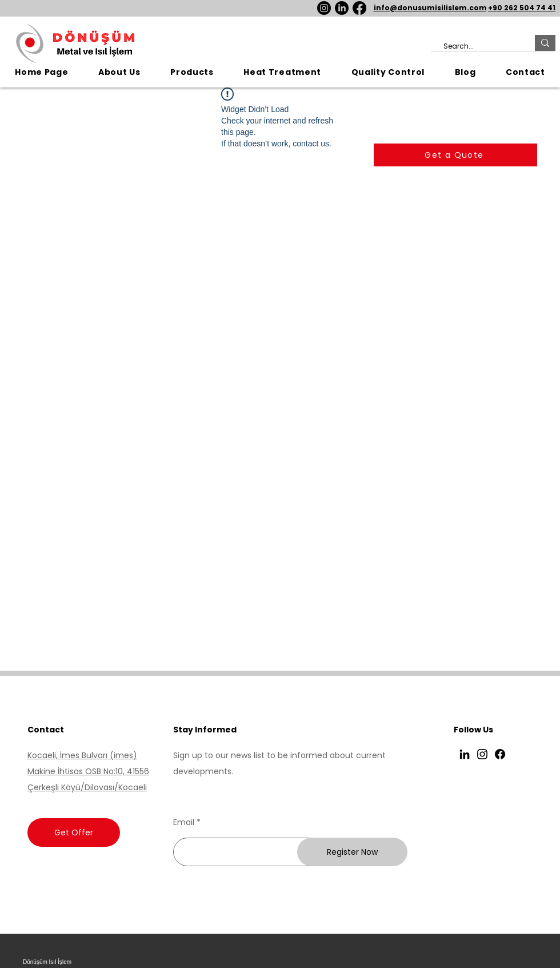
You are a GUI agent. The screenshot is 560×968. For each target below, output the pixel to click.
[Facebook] (359, 8)
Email (184, 822)
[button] (192, 72)
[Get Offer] (74, 832)
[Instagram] (324, 8)
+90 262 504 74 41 (522, 8)
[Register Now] (352, 852)
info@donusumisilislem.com (430, 8)
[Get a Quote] (455, 155)
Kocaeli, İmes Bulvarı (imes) (82, 755)
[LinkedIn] (342, 8)
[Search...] (477, 46)
